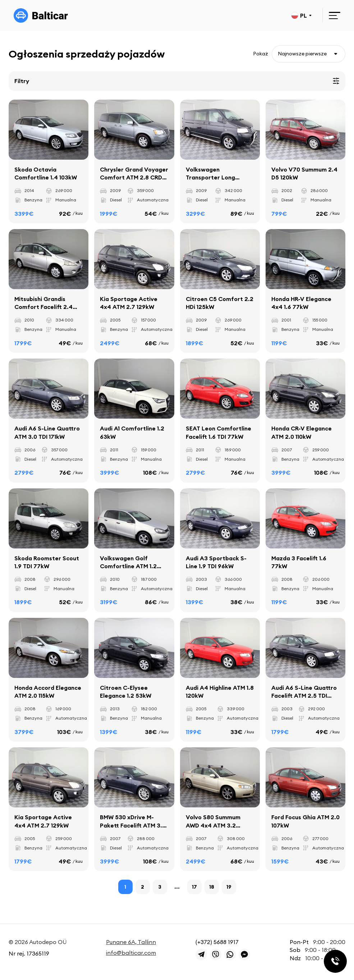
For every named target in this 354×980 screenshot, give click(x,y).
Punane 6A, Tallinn (131, 942)
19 (229, 887)
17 (194, 887)
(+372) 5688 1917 (217, 942)
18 (212, 887)
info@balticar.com (131, 953)
